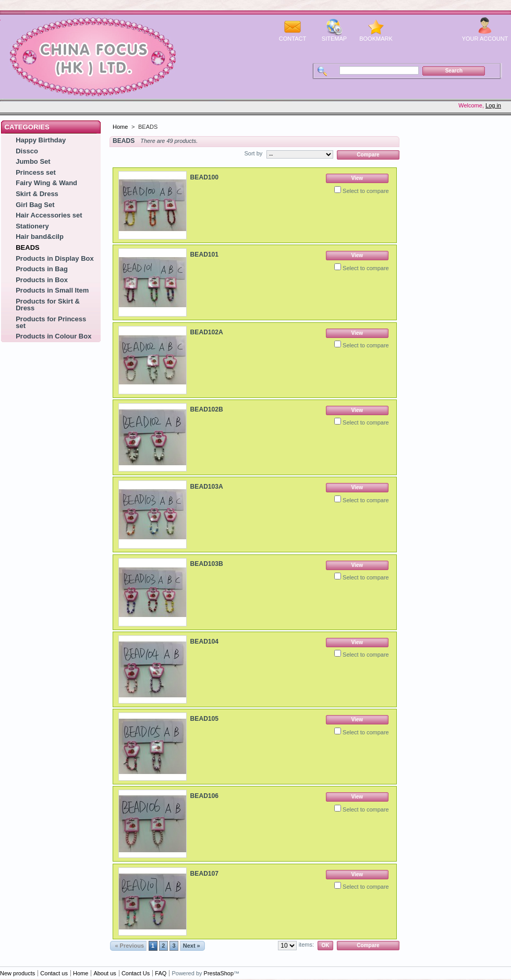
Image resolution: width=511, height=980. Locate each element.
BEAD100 (204, 177)
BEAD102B (207, 409)
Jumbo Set (33, 161)
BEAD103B (207, 564)
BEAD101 (204, 255)
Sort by (253, 153)
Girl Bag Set (35, 205)
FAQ (161, 973)
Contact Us (136, 973)
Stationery (32, 226)
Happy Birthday (41, 140)
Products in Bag (42, 269)
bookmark (376, 39)
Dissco (27, 151)
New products (17, 973)
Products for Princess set (51, 322)
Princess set (36, 172)
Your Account (485, 39)
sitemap (334, 39)
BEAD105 (204, 719)
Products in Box (42, 280)
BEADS (28, 247)
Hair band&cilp (40, 237)
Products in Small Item (52, 290)
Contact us (54, 973)
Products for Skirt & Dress (48, 305)
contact (293, 39)
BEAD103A (207, 487)
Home (120, 127)
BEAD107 (204, 874)
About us (105, 973)
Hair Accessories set (49, 215)
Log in (493, 105)
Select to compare (366, 191)
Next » (192, 946)
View (357, 178)
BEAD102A (207, 332)
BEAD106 (204, 796)
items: (306, 945)
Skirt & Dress (37, 194)
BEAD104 (204, 642)
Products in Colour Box (53, 336)
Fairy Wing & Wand (46, 183)
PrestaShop (219, 973)
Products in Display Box (55, 258)
